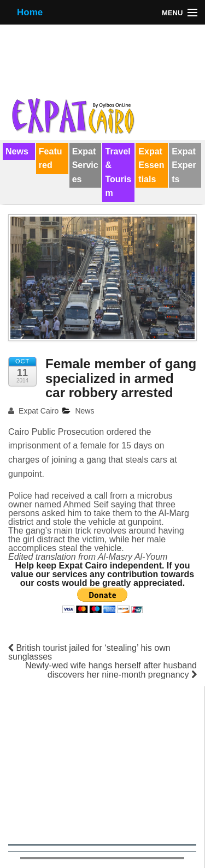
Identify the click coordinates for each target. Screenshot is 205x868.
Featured (51, 158)
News (17, 151)
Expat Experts (184, 165)
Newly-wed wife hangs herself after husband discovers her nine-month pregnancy (111, 670)
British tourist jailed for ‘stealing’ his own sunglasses (89, 652)
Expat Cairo (33, 411)
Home (30, 12)
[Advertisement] (102, 763)
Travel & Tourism (118, 172)
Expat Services (85, 165)
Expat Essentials (151, 165)
